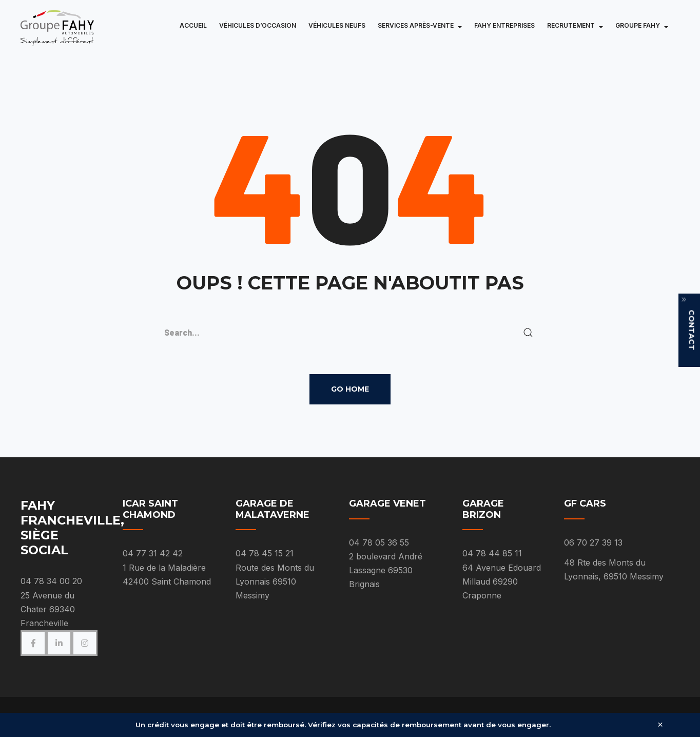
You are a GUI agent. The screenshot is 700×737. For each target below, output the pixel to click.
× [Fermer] (660, 725)
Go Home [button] (350, 389)
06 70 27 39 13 (593, 542)
